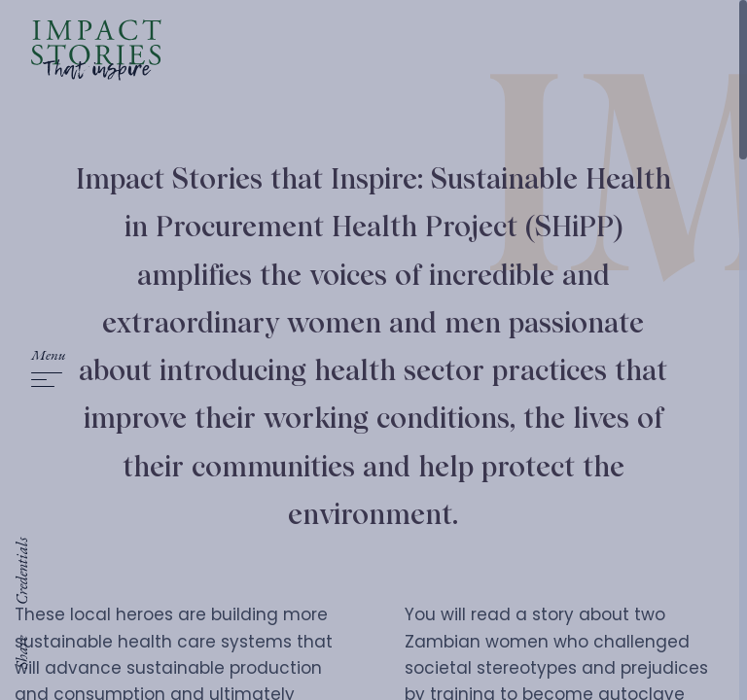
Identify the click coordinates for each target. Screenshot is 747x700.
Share (22, 652)
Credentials (22, 571)
